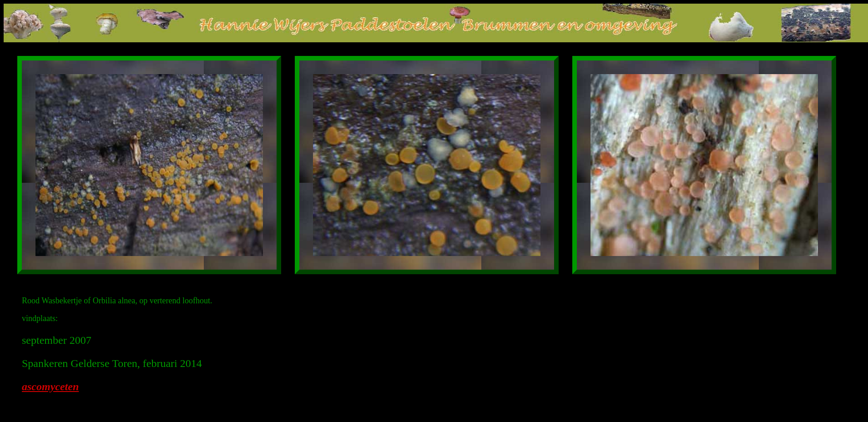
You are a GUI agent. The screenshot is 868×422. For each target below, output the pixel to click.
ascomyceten (50, 387)
